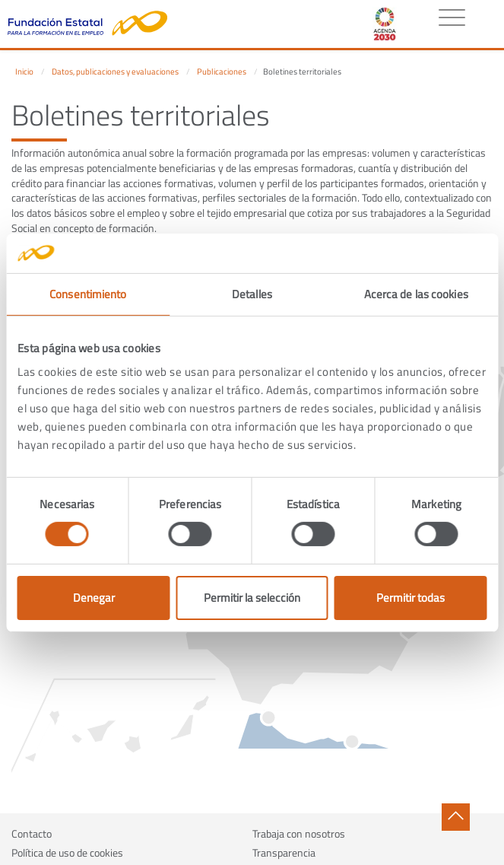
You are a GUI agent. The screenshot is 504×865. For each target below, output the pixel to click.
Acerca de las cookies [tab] (416, 294)
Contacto (32, 833)
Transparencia (284, 852)
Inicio (24, 72)
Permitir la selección (252, 598)
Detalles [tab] (252, 294)
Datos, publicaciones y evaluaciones (115, 72)
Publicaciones (222, 72)
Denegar (94, 598)
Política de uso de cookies (67, 852)
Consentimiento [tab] (88, 294)
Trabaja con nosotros (299, 833)
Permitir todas (410, 598)
